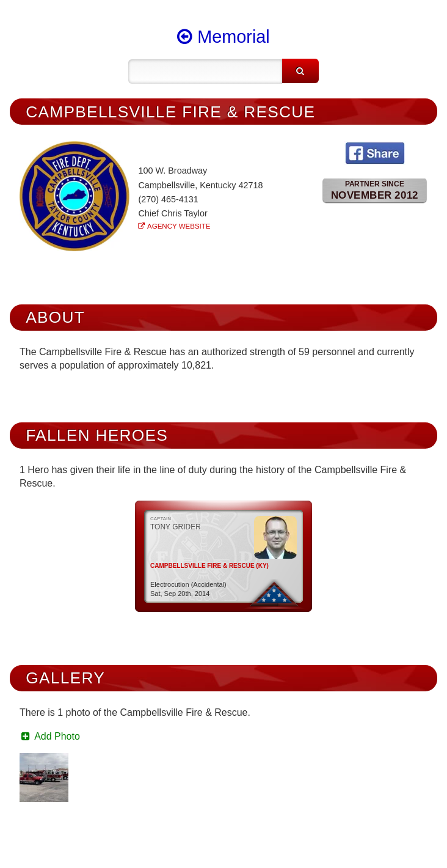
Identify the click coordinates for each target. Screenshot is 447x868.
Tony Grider (176, 527)
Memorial (223, 37)
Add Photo (50, 736)
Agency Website (179, 226)
